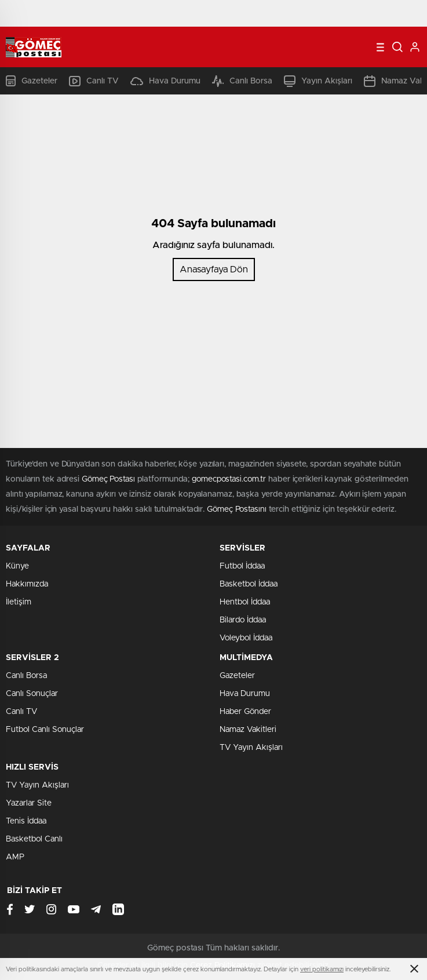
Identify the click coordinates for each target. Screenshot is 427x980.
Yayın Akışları (318, 81)
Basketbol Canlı (34, 839)
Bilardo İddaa (243, 620)
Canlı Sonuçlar (32, 694)
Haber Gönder (245, 712)
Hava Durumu (165, 81)
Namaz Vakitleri (248, 730)
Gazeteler (32, 81)
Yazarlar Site (29, 803)
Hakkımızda (27, 584)
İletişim (19, 602)
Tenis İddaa (26, 821)
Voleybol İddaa (246, 638)
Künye (17, 566)
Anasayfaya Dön (214, 269)
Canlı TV (94, 81)
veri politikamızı (322, 969)
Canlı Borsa (242, 81)
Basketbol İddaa (249, 584)
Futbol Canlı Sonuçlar (45, 730)
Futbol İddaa (242, 566)
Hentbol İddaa (245, 602)
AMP (15, 857)
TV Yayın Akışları (251, 748)
